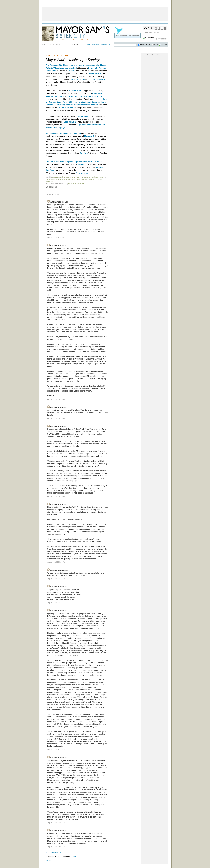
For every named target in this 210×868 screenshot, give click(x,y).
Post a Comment (54, 852)
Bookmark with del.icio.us (47, 187)
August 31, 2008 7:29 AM (56, 238)
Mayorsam (145, 45)
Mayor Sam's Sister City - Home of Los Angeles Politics (78, 33)
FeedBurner (161, 38)
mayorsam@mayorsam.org (99, 45)
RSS (156, 28)
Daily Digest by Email (151, 33)
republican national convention (78, 179)
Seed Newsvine (50, 187)
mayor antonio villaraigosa (89, 177)
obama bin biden (62, 179)
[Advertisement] (105, 14)
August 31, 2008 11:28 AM (57, 579)
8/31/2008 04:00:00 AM (76, 184)
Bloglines (159, 28)
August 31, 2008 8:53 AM (56, 562)
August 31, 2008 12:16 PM (57, 603)
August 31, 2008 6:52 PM (56, 847)
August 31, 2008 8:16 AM (56, 399)
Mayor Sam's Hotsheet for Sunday (73, 60)
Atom (74, 857)
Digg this (53, 187)
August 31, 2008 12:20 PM (57, 750)
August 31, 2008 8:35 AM (56, 496)
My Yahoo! (165, 28)
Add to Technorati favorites (56, 187)
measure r (102, 177)
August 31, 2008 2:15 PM (56, 823)
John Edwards (67, 177)
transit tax (100, 179)
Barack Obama (57, 177)
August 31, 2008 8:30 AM (56, 418)
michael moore (51, 179)
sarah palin (92, 179)
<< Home (50, 861)
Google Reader (162, 28)
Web (156, 45)
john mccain (76, 177)
